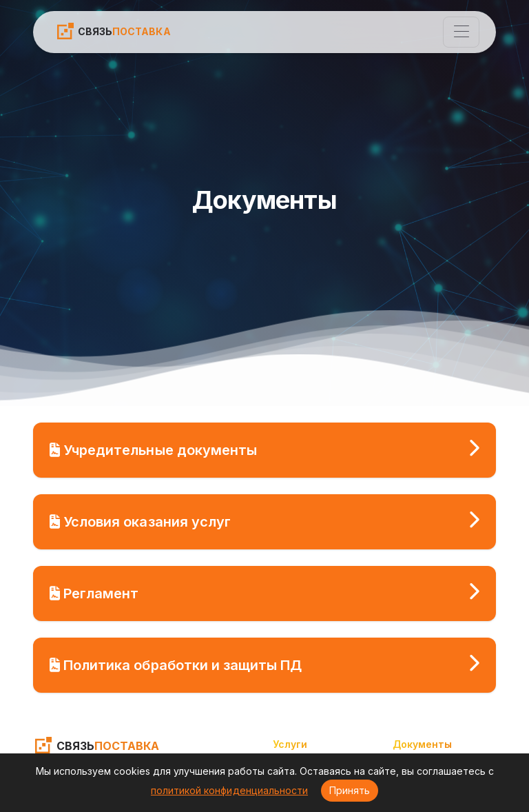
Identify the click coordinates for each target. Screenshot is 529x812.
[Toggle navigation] (461, 32)
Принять (350, 790)
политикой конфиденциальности (229, 790)
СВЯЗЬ (113, 31)
